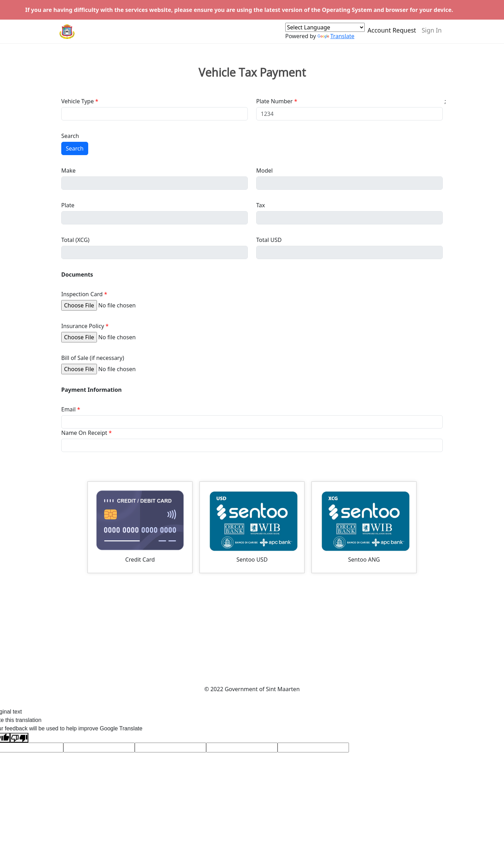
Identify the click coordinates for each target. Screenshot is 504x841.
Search (70, 136)
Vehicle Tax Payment (252, 72)
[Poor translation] (19, 738)
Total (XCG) (75, 240)
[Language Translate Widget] (325, 30)
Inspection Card (82, 294)
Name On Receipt (84, 433)
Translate (336, 39)
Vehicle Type (78, 101)
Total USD (269, 240)
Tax (261, 205)
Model (264, 171)
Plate (68, 205)
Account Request (392, 33)
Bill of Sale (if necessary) (93, 358)
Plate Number (274, 101)
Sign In (432, 33)
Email (68, 409)
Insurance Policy (83, 326)
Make (68, 171)
